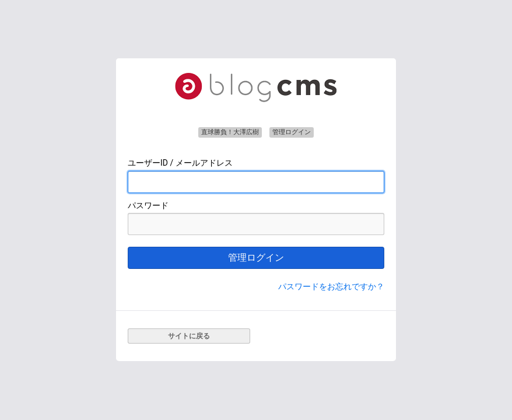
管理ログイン (256, 258)
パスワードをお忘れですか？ (331, 286)
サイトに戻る (189, 336)
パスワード (148, 205)
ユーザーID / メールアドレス (180, 163)
